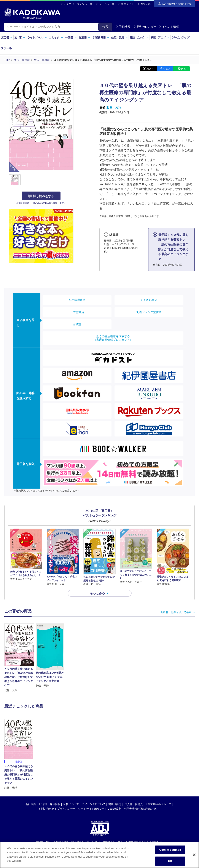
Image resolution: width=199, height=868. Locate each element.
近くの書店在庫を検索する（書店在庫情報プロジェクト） (113, 338)
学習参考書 (101, 38)
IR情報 (43, 804)
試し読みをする (41, 196)
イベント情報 (169, 27)
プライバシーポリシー (70, 809)
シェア (167, 69)
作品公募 (145, 4)
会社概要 (31, 804)
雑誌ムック (139, 38)
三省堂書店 (77, 312)
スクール (6, 48)
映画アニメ (160, 38)
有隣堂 (77, 324)
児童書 (85, 38)
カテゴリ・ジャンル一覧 (78, 4)
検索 (105, 27)
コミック (56, 38)
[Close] (194, 855)
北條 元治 (114, 107)
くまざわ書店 (149, 300)
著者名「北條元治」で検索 (176, 612)
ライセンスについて (94, 804)
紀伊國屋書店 (77, 300)
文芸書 (7, 38)
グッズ (185, 38)
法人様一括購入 (134, 804)
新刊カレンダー (145, 27)
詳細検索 (123, 27)
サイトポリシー (96, 809)
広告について (71, 804)
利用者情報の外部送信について (142, 809)
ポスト (150, 69)
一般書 (71, 38)
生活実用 (120, 38)
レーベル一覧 (107, 4)
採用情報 (55, 804)
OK (170, 861)
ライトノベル (37, 38)
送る (183, 69)
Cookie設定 (114, 809)
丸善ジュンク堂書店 (149, 312)
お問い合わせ (46, 809)
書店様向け (115, 804)
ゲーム (176, 38)
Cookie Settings (170, 850)
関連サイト (127, 4)
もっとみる (97, 593)
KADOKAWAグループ (158, 804)
